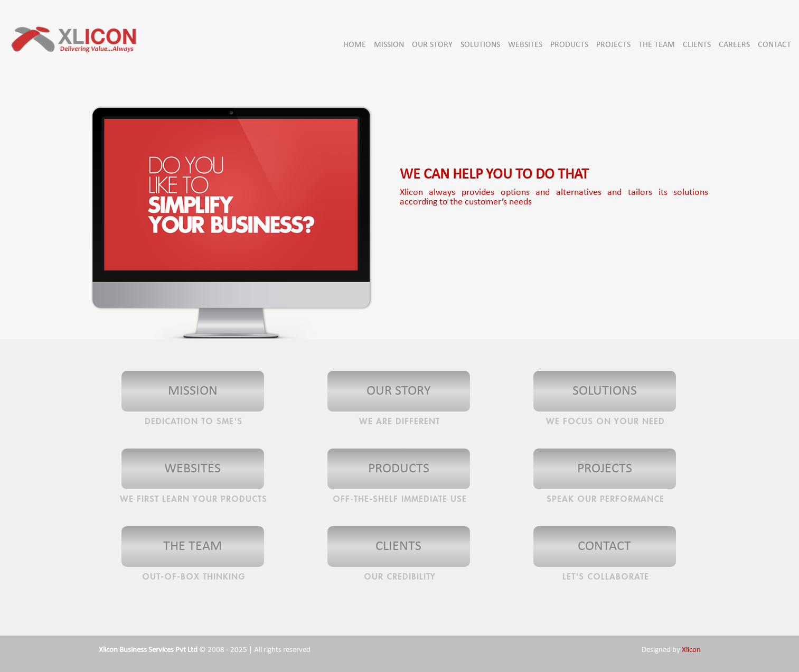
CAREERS (734, 45)
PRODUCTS (569, 45)
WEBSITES (525, 45)
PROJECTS (613, 45)
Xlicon (691, 650)
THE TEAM (657, 45)
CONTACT (774, 45)
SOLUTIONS (480, 45)
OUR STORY (432, 45)
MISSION (389, 45)
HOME (355, 45)
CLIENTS (697, 45)
